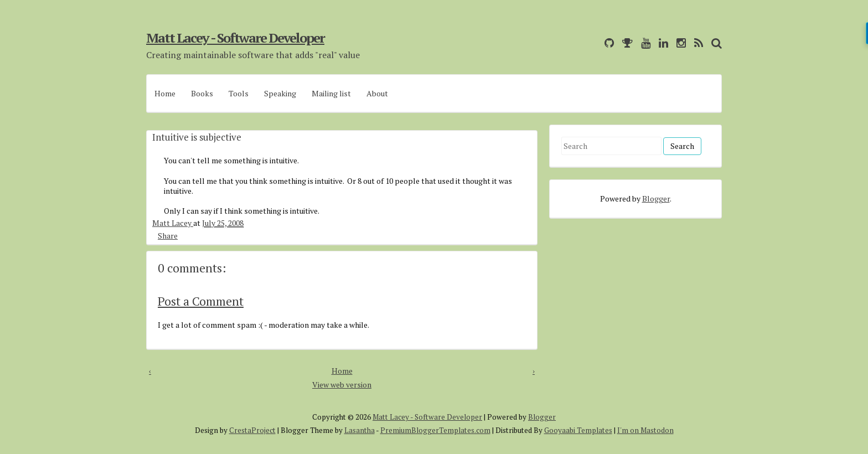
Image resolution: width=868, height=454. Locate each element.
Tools (239, 93)
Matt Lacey (173, 223)
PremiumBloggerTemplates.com (435, 430)
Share (168, 235)
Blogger (656, 198)
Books (202, 93)
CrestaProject (252, 430)
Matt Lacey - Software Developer (235, 38)
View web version (342, 385)
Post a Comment (201, 301)
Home (165, 93)
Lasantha (360, 430)
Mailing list (331, 93)
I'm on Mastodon (645, 430)
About (377, 93)
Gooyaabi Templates (578, 430)
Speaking (280, 93)
